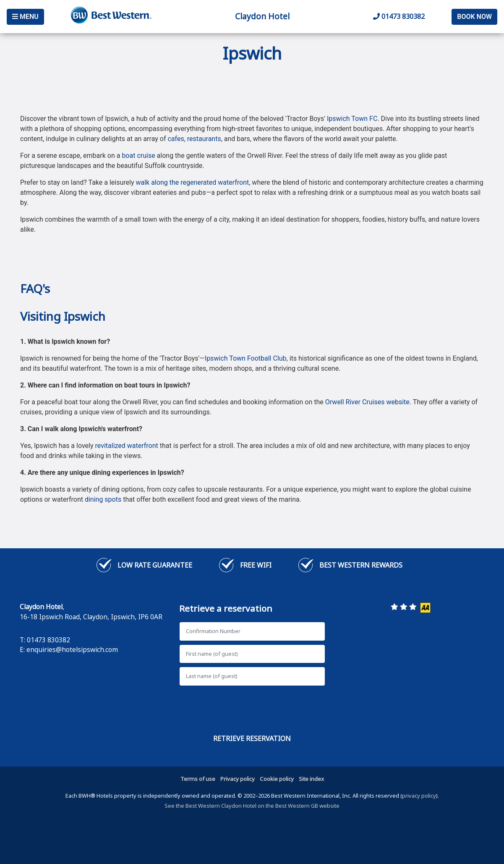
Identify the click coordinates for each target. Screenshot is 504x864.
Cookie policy (277, 779)
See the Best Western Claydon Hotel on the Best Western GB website (252, 806)
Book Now (474, 17)
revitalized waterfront (127, 446)
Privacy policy (238, 779)
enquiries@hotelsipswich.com (72, 649)
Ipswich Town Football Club (246, 358)
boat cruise (138, 156)
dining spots (103, 499)
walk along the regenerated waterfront (192, 182)
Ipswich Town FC (352, 119)
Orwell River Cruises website (367, 402)
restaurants (204, 139)
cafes (176, 139)
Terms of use (198, 779)
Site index (311, 779)
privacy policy (419, 796)
